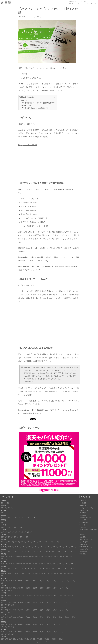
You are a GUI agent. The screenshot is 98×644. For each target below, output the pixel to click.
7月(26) (42, 632)
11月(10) (12, 581)
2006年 (4, 615)
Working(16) (85, 549)
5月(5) (50, 564)
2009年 (4, 593)
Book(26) (83, 503)
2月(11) (69, 556)
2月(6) (74, 581)
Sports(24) (84, 542)
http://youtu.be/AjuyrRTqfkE (28, 145)
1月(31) (4, 620)
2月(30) (4, 590)
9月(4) (25, 556)
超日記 (6, 3)
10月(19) (20, 581)
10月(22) (20, 603)
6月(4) (44, 564)
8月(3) (31, 564)
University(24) (86, 547)
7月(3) (37, 552)
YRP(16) (83, 554)
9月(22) (28, 588)
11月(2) (4, 508)
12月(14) (5, 624)
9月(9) (18, 542)
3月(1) (4, 503)
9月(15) (28, 617)
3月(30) (69, 603)
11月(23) (12, 610)
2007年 (4, 607)
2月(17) (4, 605)
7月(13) (42, 617)
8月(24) (35, 588)
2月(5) (67, 552)
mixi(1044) (84, 522)
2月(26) (4, 627)
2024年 (4, 510)
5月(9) (51, 595)
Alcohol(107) (85, 501)
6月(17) (49, 581)
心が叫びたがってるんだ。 (31, 105)
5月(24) (55, 610)
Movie (38, 16)
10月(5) (18, 573)
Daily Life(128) (86, 508)
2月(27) (74, 617)
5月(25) (55, 632)
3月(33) (69, 588)
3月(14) (63, 573)
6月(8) (48, 617)
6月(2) (43, 552)
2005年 (4, 622)
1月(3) (23, 527)
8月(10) (35, 603)
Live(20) (83, 520)
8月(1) (17, 537)
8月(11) (35, 581)
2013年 (4, 566)
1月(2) (4, 513)
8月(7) (31, 547)
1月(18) (4, 598)
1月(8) (4, 576)
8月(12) (31, 573)
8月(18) (35, 617)
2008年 (4, 600)
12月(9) (4, 547)
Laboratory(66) (86, 518)
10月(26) (20, 624)
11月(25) (12, 639)
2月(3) (68, 547)
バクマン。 (25, 100)
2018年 (4, 539)
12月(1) (4, 518)
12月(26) (5, 564)
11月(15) (12, 617)
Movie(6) (83, 525)
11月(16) (12, 603)
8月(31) (33, 639)
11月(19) (12, 588)
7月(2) (37, 569)
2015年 (4, 554)
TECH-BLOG (91, 3)
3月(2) (62, 564)
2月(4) (54, 542)
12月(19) (5, 588)
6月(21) (49, 610)
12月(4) (4, 542)
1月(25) (11, 605)
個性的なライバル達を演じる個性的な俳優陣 (40, 103)
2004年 (4, 629)
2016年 (4, 549)
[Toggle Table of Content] (52, 97)
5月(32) (55, 588)
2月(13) (70, 595)
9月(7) (25, 573)
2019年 (4, 535)
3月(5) (62, 547)
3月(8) (63, 556)
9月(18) (28, 624)
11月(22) (12, 632)
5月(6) (49, 552)
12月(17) (5, 617)
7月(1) (30, 542)
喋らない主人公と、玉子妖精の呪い (37, 108)
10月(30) (20, 632)
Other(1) (83, 527)
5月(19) (55, 581)
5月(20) (55, 624)
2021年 (4, 525)
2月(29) (4, 612)
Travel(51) (84, 544)
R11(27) (83, 537)
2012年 (4, 571)
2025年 (4, 505)
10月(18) (20, 588)
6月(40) (49, 588)
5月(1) (31, 518)
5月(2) (23, 537)
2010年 (4, 586)
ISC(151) (83, 515)
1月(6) (73, 569)
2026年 (4, 501)
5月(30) (54, 639)
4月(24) (62, 588)
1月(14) (4, 559)
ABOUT (72, 3)
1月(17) (11, 612)
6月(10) (44, 556)
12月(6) (4, 573)
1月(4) (74, 547)
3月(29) (69, 632)
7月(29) (42, 588)
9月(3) (25, 547)
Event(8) (83, 513)
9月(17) (28, 603)
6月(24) (43, 547)
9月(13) (25, 595)
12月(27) (5, 632)
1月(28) (11, 634)
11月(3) (11, 542)
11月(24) (12, 624)
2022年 (4, 520)
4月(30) (62, 610)
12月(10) (5, 556)
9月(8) (26, 639)
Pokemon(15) (85, 535)
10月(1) (18, 518)
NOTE (80, 3)
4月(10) (61, 639)
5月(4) (50, 547)
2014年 (4, 561)
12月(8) (4, 595)
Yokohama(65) (85, 552)
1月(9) (4, 583)
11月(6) (12, 564)
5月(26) (55, 603)
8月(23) (35, 610)
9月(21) (28, 581)
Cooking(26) (85, 505)
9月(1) (25, 518)
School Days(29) (86, 539)
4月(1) (17, 527)
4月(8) (56, 547)
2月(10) (70, 573)
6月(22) (47, 639)
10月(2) (18, 547)
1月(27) (11, 627)
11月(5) (11, 547)
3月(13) (67, 617)
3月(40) (69, 610)
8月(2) (31, 552)
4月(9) (42, 542)
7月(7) (37, 547)
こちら (32, 124)
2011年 (4, 578)
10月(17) (20, 617)
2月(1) (10, 503)
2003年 (4, 637)
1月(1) (11, 508)
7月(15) (40, 639)
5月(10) (50, 573)
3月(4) (61, 569)
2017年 (4, 544)
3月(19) (69, 624)
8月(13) (32, 595)
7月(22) (42, 603)
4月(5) (55, 552)
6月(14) (49, 603)
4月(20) (62, 603)
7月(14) (42, 581)
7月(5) (38, 573)
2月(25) (4, 634)
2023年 (4, 515)
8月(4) (18, 532)
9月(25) (28, 610)
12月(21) (5, 603)
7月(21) (42, 610)
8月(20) (35, 624)
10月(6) (19, 556)
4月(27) (62, 624)
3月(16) (63, 595)
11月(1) (11, 518)
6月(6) (43, 569)
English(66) (85, 510)
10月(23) (20, 610)
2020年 (4, 530)
